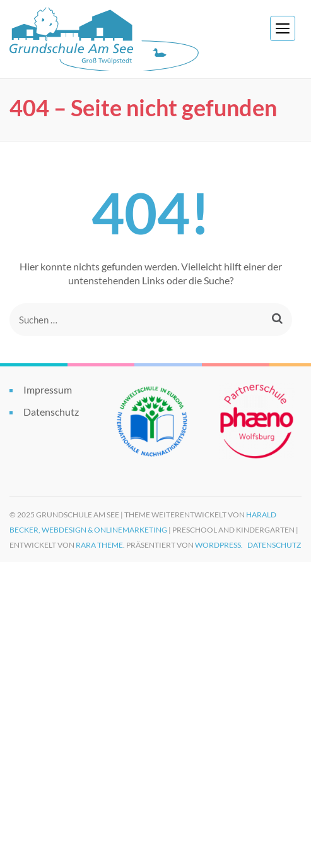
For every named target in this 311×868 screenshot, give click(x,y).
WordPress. (219, 545)
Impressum (48, 389)
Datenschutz (51, 412)
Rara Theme (99, 545)
